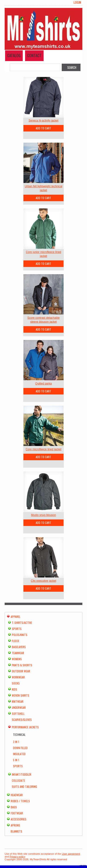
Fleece (16, 641)
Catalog (14, 55)
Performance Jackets (25, 727)
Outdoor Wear (21, 671)
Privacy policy (17, 857)
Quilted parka (43, 384)
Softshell (18, 714)
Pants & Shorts (22, 665)
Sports (17, 629)
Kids (14, 689)
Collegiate (18, 780)
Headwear (17, 795)
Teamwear (18, 653)
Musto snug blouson (43, 515)
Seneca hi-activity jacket (43, 121)
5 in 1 (16, 760)
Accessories (19, 819)
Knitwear (18, 701)
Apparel (16, 617)
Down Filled (20, 748)
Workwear (18, 677)
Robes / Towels (20, 801)
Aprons (15, 825)
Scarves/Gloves (22, 720)
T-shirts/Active (22, 623)
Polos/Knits (20, 635)
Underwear (19, 707)
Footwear (17, 813)
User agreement (71, 854)
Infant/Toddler (22, 774)
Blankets (16, 831)
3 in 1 (16, 742)
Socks (16, 683)
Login (77, 2)
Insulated (19, 754)
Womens (17, 659)
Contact (34, 55)
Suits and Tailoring (24, 787)
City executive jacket (43, 581)
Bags (14, 807)
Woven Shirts (21, 695)
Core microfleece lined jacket (43, 449)
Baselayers (19, 647)
